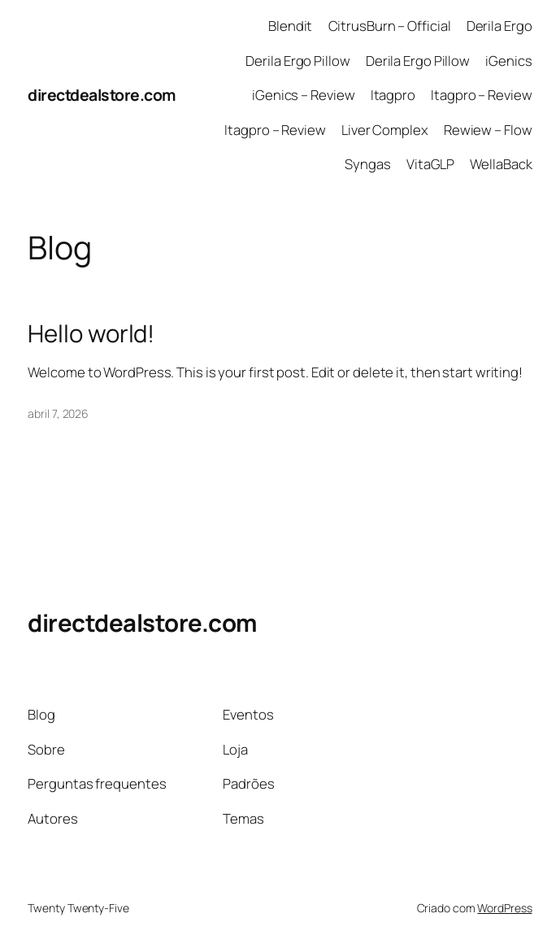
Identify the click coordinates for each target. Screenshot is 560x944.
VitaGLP (430, 164)
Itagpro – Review (481, 95)
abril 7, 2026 (58, 413)
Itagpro (393, 95)
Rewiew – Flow (488, 130)
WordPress (504, 908)
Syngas (367, 164)
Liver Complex (385, 130)
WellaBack (501, 164)
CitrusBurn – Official (390, 26)
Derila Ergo (499, 26)
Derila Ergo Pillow (297, 61)
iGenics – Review (303, 95)
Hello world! (91, 334)
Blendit (290, 26)
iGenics (508, 61)
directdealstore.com (102, 95)
